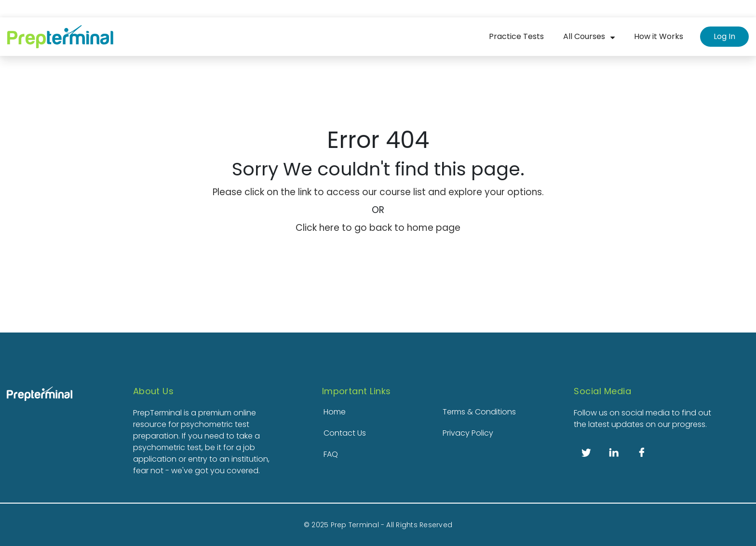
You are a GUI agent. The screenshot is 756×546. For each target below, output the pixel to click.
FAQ (331, 454)
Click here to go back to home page (378, 228)
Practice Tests (516, 36)
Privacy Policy (468, 433)
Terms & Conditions (479, 412)
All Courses (584, 36)
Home (335, 412)
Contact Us (345, 433)
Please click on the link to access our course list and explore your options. (378, 192)
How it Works (659, 36)
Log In (724, 36)
